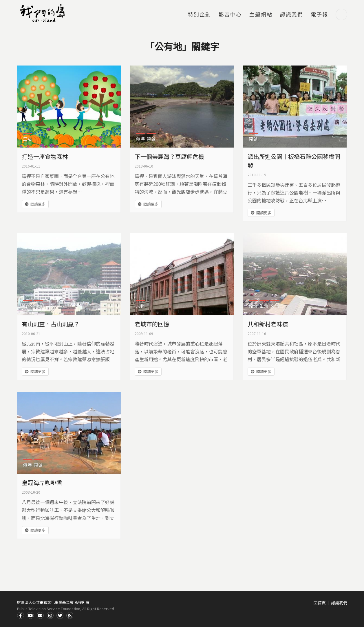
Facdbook (21, 615)
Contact (40, 615)
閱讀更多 (38, 204)
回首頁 (320, 603)
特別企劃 (200, 15)
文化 (140, 306)
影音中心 (230, 15)
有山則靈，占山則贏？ (51, 324)
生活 (28, 138)
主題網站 (261, 15)
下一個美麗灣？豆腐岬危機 (169, 156)
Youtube (30, 615)
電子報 (319, 15)
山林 (28, 306)
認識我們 (292, 15)
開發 (151, 138)
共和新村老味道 (268, 324)
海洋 (140, 138)
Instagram (50, 615)
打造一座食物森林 (45, 156)
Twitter (60, 615)
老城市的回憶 (152, 324)
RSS (70, 615)
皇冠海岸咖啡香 (42, 482)
